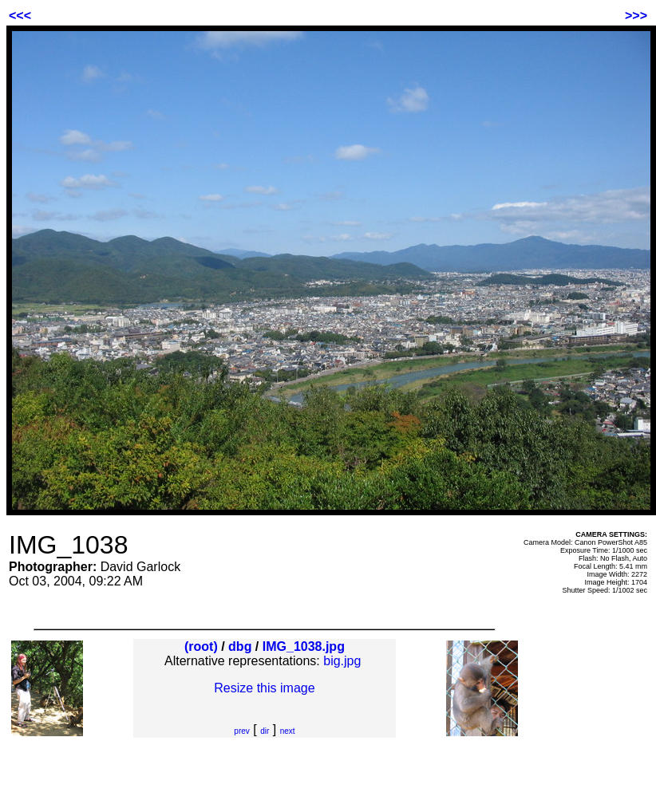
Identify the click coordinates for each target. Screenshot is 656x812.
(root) (201, 646)
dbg (240, 646)
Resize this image (264, 688)
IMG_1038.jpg (304, 646)
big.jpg (342, 661)
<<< (20, 16)
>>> (636, 16)
